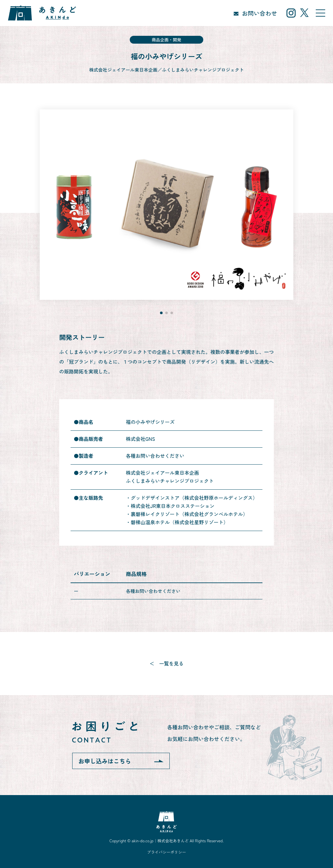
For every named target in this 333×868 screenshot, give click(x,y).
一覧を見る (172, 663)
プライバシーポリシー (166, 852)
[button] (161, 313)
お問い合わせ (260, 13)
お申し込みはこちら (105, 761)
